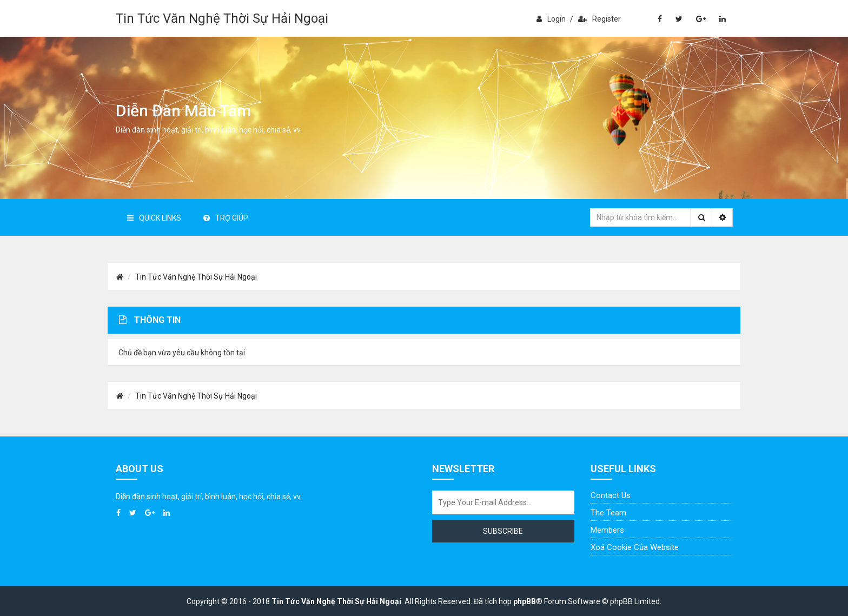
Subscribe (503, 531)
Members (607, 530)
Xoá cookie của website (635, 547)
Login (551, 19)
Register (599, 19)
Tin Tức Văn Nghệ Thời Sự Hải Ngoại (222, 18)
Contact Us (611, 495)
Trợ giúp (226, 218)
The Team (608, 513)
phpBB (525, 601)
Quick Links (154, 218)
